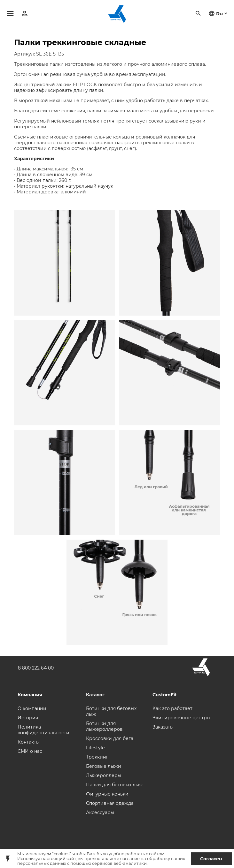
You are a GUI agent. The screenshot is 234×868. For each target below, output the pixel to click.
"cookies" (61, 854)
